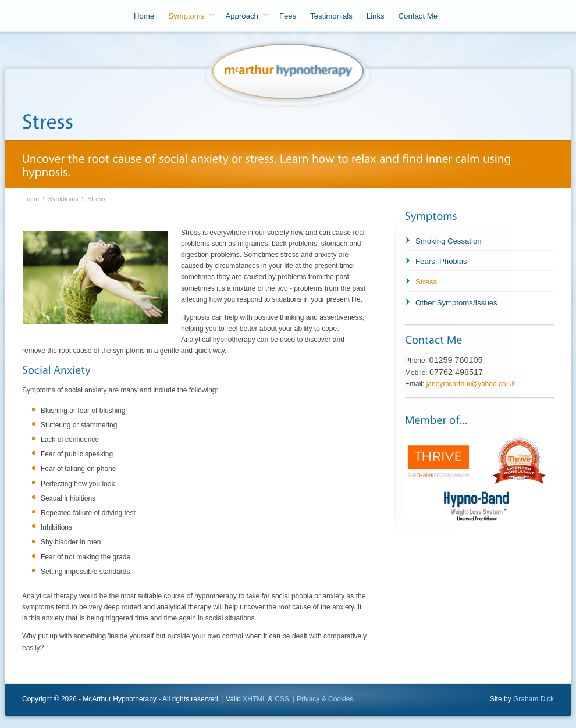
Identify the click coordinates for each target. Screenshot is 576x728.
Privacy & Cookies (325, 699)
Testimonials (331, 16)
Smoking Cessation (449, 241)
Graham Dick (534, 699)
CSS (282, 699)
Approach (247, 16)
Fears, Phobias (441, 261)
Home (144, 16)
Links (376, 16)
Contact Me (418, 16)
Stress (96, 199)
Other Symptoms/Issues (456, 303)
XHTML (254, 699)
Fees (288, 16)
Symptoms (192, 16)
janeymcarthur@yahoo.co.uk (471, 384)
